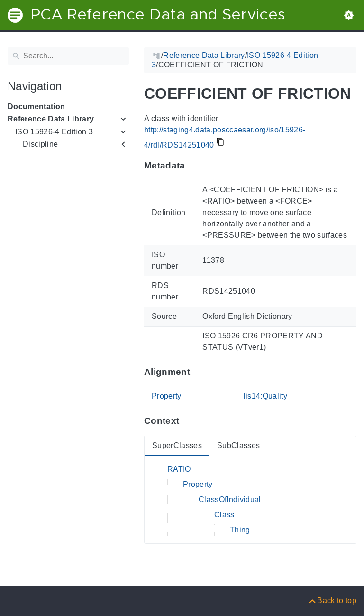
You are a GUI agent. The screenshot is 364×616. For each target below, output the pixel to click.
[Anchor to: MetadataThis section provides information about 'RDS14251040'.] (195, 166)
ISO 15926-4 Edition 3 (54, 132)
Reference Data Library (51, 119)
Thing (240, 530)
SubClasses (238, 445)
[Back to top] (332, 601)
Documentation (36, 107)
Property (167, 396)
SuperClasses (177, 445)
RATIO (179, 469)
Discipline (40, 144)
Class (224, 515)
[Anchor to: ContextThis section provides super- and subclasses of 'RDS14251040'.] (188, 421)
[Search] (68, 56)
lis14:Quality (265, 396)
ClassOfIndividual (230, 499)
